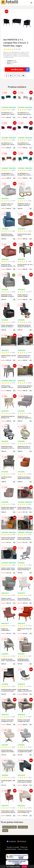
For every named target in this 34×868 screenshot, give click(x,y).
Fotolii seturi (23, 827)
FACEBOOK (11, 842)
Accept (24, 866)
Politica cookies (23, 849)
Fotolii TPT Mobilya (10, 827)
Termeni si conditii (13, 847)
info (14, 117)
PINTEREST (22, 842)
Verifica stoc (20, 69)
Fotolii (5, 831)
